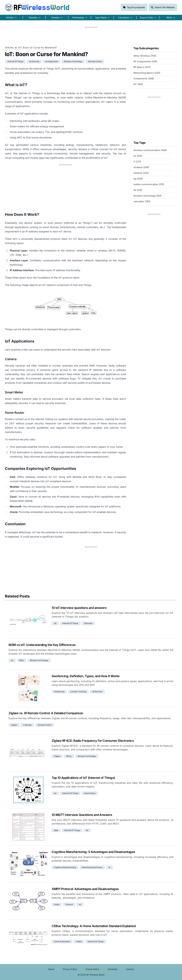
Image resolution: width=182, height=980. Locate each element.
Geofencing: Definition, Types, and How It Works (86, 676)
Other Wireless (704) (145, 56)
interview (88, 623)
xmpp (57, 904)
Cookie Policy (92, 969)
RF (37, 7)
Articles (9, 48)
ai (109, 867)
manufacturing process (92, 867)
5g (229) (138, 179)
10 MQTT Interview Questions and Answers (82, 815)
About (51, 969)
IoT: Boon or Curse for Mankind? (37, 48)
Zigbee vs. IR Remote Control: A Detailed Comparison (46, 713)
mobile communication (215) (149, 184)
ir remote (27, 725)
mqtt (56, 830)
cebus (79, 941)
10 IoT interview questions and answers (79, 608)
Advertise (113, 969)
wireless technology (73, 61)
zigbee (14, 725)
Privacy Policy (70, 969)
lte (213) (138, 190)
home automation (62, 941)
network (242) (141, 173)
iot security (34, 61)
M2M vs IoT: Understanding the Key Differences (42, 645)
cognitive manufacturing (65, 867)
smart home (90, 793)
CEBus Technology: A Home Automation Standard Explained (94, 926)
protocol (69, 904)
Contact (130, 969)
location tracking (78, 692)
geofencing (59, 692)
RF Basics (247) (142, 67)
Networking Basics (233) (147, 73)
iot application (52, 61)
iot (55, 623)
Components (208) (144, 79)
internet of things (15, 61)
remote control (95, 61)
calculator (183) (142, 201)
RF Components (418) (145, 61)
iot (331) (138, 156)
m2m (22, 660)
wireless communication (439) (150, 150)
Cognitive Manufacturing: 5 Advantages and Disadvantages (93, 852)
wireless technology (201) (147, 196)
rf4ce (69, 756)
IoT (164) (138, 84)
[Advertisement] (91, 36)
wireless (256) (141, 167)
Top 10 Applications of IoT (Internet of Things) (83, 778)
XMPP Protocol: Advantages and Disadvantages (85, 889)
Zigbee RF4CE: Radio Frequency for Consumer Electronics (93, 741)
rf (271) (137, 162)
